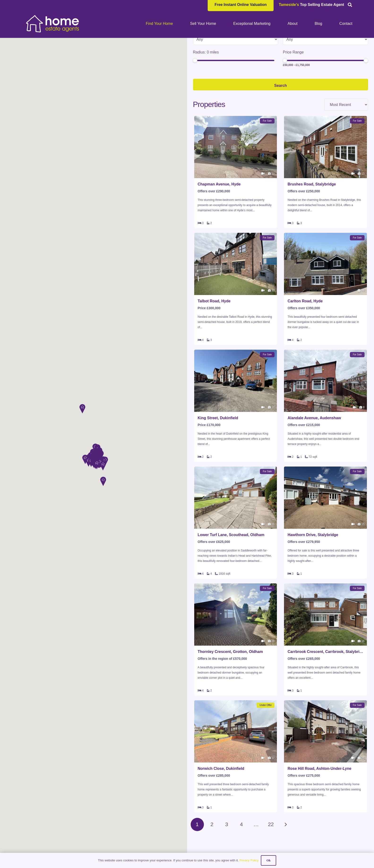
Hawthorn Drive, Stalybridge (313, 573)
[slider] (195, 98)
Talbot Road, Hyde (214, 339)
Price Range (293, 90)
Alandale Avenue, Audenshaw (314, 456)
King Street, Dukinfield (218, 456)
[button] (82, 408)
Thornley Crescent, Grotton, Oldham (230, 690)
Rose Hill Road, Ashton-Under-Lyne (319, 806)
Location (200, 45)
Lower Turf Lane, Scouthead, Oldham (231, 573)
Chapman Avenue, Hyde (219, 222)
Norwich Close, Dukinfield (221, 806)
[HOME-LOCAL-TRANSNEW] (53, 24)
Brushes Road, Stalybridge (312, 222)
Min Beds (291, 68)
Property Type (205, 68)
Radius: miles (206, 90)
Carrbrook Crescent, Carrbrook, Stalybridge (325, 690)
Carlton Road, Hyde (305, 339)
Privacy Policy (249, 860)
